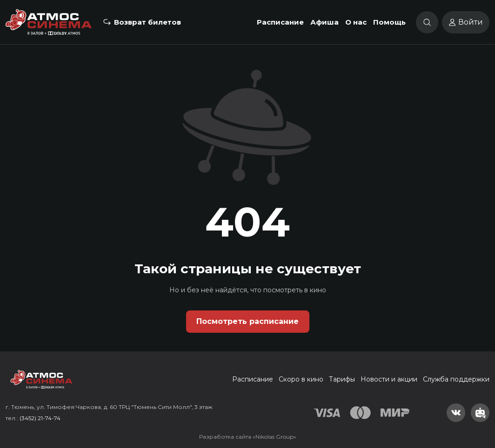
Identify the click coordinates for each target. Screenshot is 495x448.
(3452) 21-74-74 (40, 418)
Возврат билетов (147, 22)
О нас (356, 22)
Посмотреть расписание (247, 321)
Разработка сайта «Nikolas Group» (248, 437)
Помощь (389, 22)
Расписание (280, 22)
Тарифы (342, 379)
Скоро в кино (301, 379)
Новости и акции (389, 379)
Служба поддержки (456, 379)
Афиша (324, 22)
